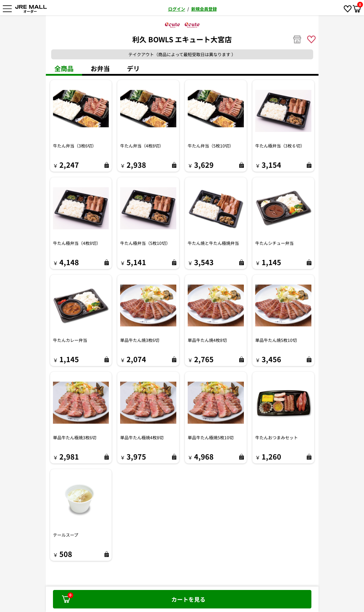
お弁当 (100, 68)
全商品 (64, 68)
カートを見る (134, 598)
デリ (133, 68)
